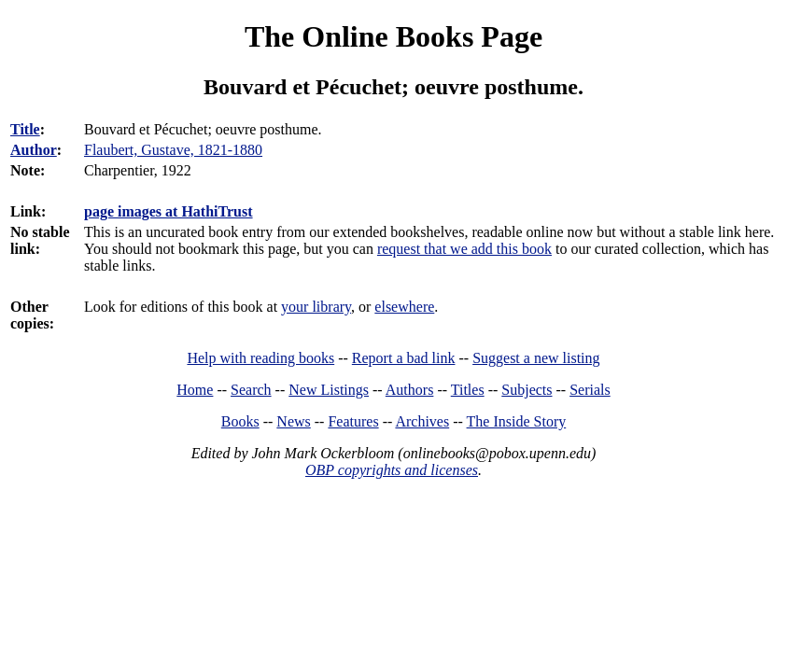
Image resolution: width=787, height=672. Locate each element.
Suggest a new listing (536, 358)
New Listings (329, 390)
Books (240, 421)
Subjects (527, 390)
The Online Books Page (393, 36)
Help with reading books (260, 358)
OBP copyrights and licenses (392, 470)
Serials (590, 390)
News (293, 421)
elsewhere (404, 307)
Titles (468, 390)
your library (316, 307)
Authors (410, 390)
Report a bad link (404, 358)
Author (34, 150)
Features (353, 421)
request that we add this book (464, 249)
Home (195, 390)
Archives (422, 421)
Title (25, 129)
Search (251, 390)
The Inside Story (517, 421)
